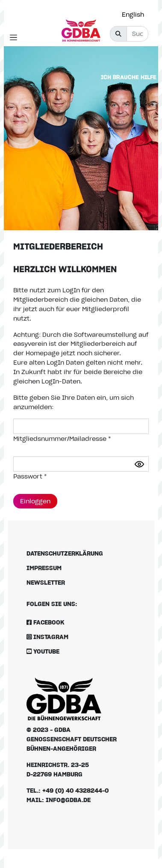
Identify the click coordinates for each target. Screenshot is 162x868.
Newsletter (46, 582)
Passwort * (30, 476)
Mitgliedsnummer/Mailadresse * (62, 438)
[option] (135, 15)
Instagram (47, 637)
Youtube (43, 651)
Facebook (45, 622)
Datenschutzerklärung (65, 553)
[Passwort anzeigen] (139, 464)
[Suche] (138, 34)
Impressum (44, 568)
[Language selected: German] (135, 14)
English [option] (133, 14)
